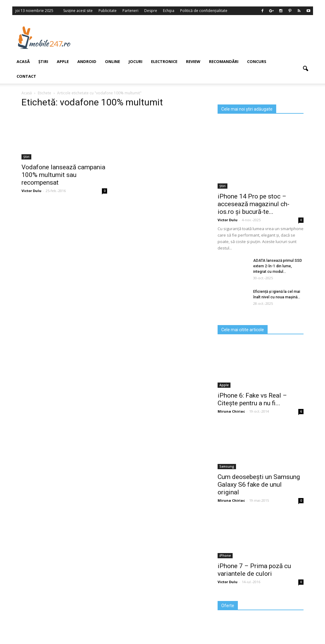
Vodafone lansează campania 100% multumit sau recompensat (63, 175)
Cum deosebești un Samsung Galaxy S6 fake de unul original (259, 485)
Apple (63, 61)
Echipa (169, 11)
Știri (222, 186)
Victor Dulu (228, 220)
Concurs (257, 61)
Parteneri (130, 11)
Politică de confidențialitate (204, 11)
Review (193, 61)
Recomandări (224, 61)
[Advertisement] (199, 37)
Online (112, 61)
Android (87, 61)
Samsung (227, 466)
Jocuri (135, 61)
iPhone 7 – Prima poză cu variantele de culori (254, 570)
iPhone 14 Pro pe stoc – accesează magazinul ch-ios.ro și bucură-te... (253, 204)
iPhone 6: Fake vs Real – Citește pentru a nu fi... (252, 399)
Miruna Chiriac (231, 411)
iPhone (225, 556)
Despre (151, 11)
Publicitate (108, 11)
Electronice (164, 61)
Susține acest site (78, 11)
